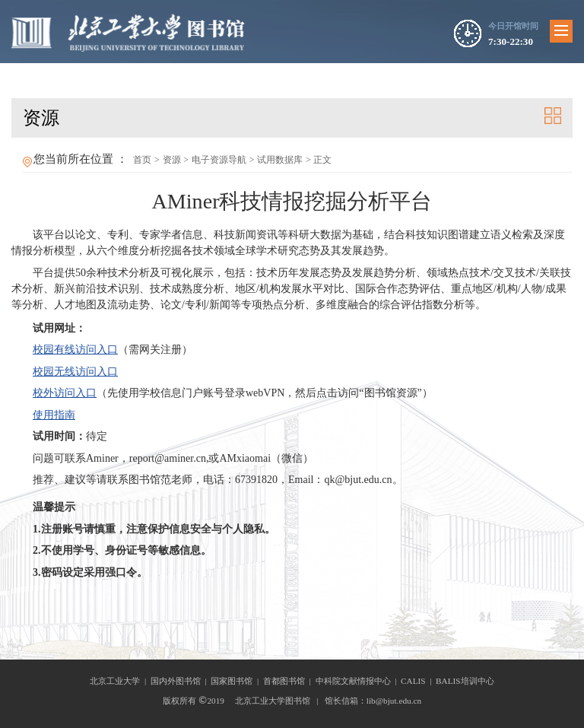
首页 (142, 160)
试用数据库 (280, 160)
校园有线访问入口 (75, 350)
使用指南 (54, 415)
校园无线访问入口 (75, 372)
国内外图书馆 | (181, 681)
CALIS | (418, 681)
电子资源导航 (219, 160)
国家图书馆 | (237, 681)
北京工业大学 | (120, 681)
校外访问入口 (65, 393)
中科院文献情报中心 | (359, 681)
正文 (322, 160)
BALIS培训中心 (465, 681)
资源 (172, 160)
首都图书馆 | (289, 681)
